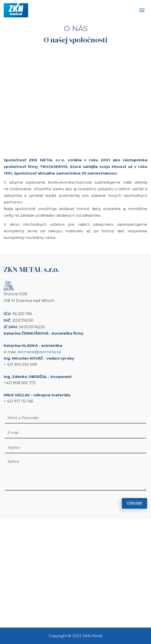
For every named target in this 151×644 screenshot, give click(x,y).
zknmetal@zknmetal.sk (39, 352)
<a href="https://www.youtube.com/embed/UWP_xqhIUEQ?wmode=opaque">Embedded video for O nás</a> (75, 99)
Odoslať (134, 503)
